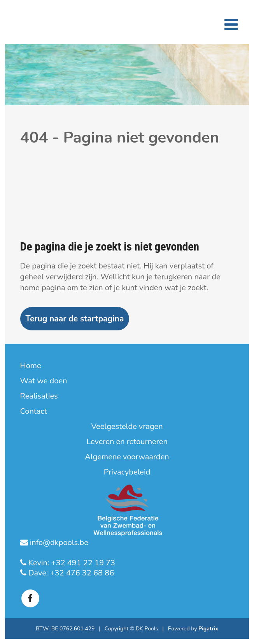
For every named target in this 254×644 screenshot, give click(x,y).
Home (31, 366)
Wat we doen (44, 381)
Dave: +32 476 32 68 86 (70, 573)
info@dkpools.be (58, 543)
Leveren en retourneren (127, 442)
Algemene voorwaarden (127, 457)
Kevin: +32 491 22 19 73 (71, 563)
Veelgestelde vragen (127, 427)
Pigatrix (208, 629)
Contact (34, 411)
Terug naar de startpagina (75, 319)
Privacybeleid (127, 472)
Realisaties (39, 396)
